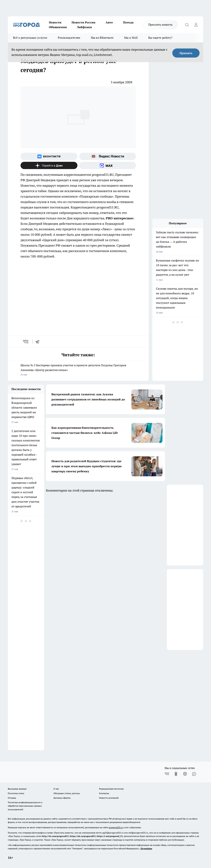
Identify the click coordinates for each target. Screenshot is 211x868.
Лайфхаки (84, 27)
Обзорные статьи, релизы (67, 793)
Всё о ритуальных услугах (30, 38)
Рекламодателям (69, 38)
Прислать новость (160, 25)
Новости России (84, 22)
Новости (55, 22)
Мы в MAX (131, 38)
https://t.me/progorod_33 (110, 836)
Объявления (58, 27)
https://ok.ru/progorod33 (83, 836)
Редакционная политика (111, 789)
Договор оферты (62, 798)
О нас (56, 789)
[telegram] (39, 342)
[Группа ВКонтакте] (49, 156)
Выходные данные (17, 789)
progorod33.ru (116, 827)
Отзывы (12, 798)
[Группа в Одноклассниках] (176, 774)
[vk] (26, 342)
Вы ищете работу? (160, 38)
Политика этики (16, 793)
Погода (128, 22)
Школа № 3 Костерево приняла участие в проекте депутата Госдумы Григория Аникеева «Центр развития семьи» (78, 370)
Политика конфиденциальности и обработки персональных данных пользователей (25, 806)
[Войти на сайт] (196, 25)
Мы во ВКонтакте (102, 38)
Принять (186, 53)
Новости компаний (109, 798)
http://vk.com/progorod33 (55, 836)
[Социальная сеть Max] (108, 165)
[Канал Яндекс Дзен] (49, 165)
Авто (109, 22)
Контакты (104, 793)
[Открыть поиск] (187, 25)
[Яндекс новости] (108, 156)
